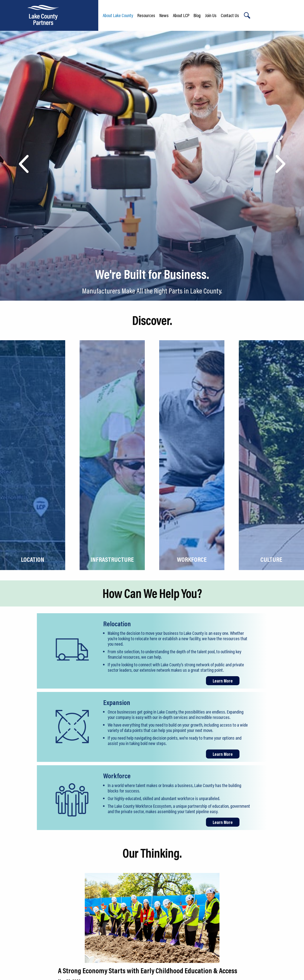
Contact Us (230, 15)
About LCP (181, 15)
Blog (197, 15)
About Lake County (118, 15)
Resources (146, 15)
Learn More (223, 681)
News (164, 15)
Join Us (211, 15)
